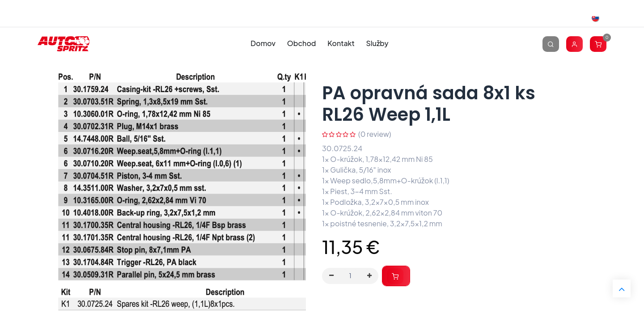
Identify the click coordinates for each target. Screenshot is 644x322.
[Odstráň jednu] (331, 276)
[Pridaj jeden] (369, 276)
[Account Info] (574, 44)
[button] (396, 276)
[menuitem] (263, 44)
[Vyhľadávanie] (551, 44)
